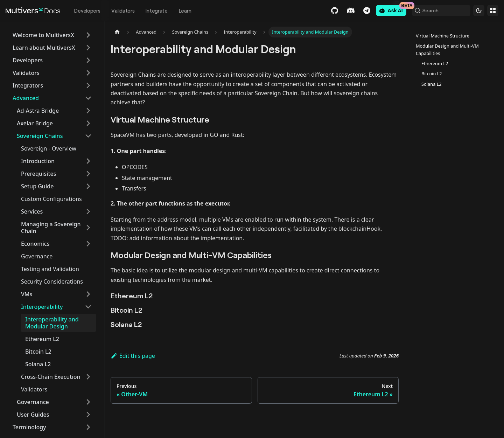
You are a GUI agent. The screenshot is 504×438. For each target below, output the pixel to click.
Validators (123, 11)
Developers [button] (28, 60)
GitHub (323, 11)
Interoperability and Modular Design (52, 323)
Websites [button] (493, 11)
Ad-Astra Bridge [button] (38, 111)
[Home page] (117, 32)
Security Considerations (52, 281)
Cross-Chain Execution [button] (51, 377)
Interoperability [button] (42, 307)
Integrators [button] (28, 85)
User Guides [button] (33, 415)
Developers (87, 11)
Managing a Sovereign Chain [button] (51, 228)
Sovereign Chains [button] (40, 136)
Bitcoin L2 (38, 352)
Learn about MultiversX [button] (44, 48)
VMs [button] (27, 294)
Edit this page (133, 356)
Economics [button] (35, 244)
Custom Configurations (51, 199)
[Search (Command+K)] (435, 11)
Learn (185, 11)
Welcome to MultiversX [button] (43, 35)
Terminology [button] (29, 427)
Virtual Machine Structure (443, 36)
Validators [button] (26, 73)
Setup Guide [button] (37, 186)
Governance (37, 256)
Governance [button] (33, 402)
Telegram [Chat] (355, 11)
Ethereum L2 (42, 339)
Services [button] (32, 211)
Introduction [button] (38, 161)
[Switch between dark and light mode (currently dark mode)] (479, 11)
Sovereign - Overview (49, 148)
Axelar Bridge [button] (35, 123)
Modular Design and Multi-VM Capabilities (447, 50)
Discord (339, 11)
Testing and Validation (50, 269)
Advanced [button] (26, 98)
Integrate (156, 11)
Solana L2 (38, 364)
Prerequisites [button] (38, 174)
